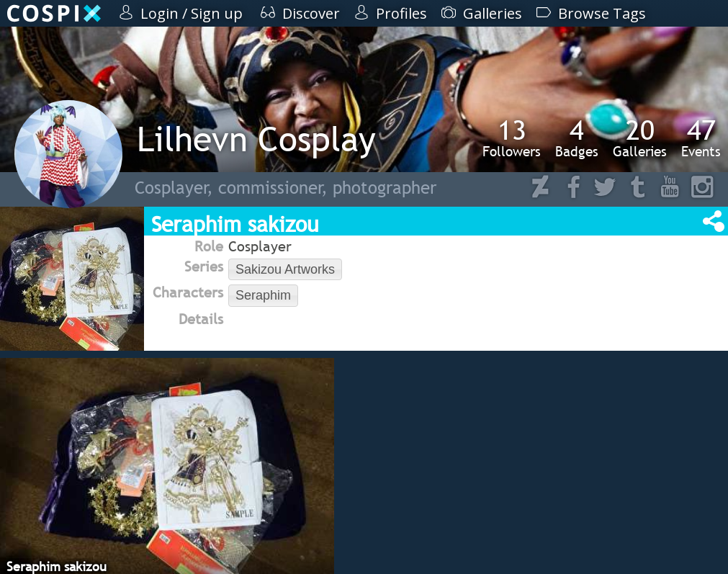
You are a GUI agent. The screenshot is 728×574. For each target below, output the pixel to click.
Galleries (640, 138)
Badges (577, 138)
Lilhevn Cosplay (256, 139)
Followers (512, 138)
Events (701, 138)
